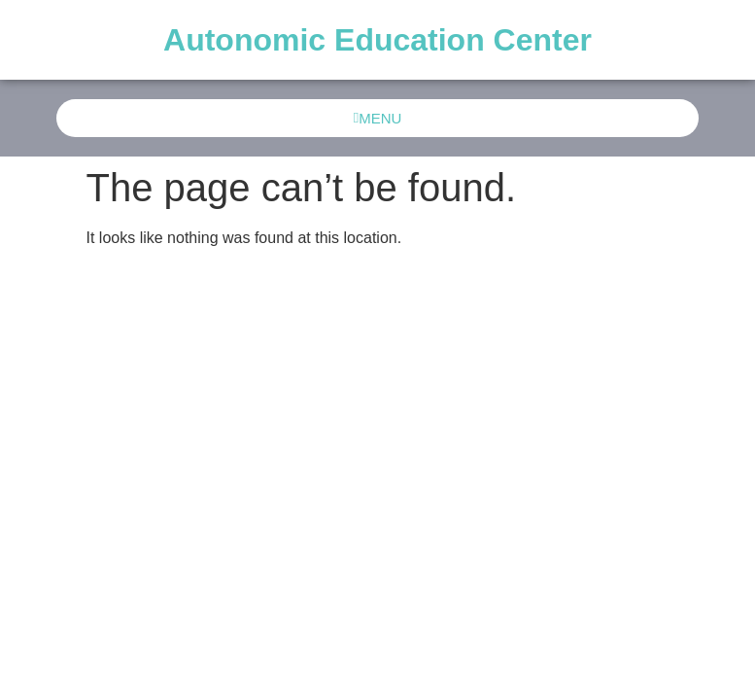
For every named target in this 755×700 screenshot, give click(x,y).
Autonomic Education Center (377, 40)
